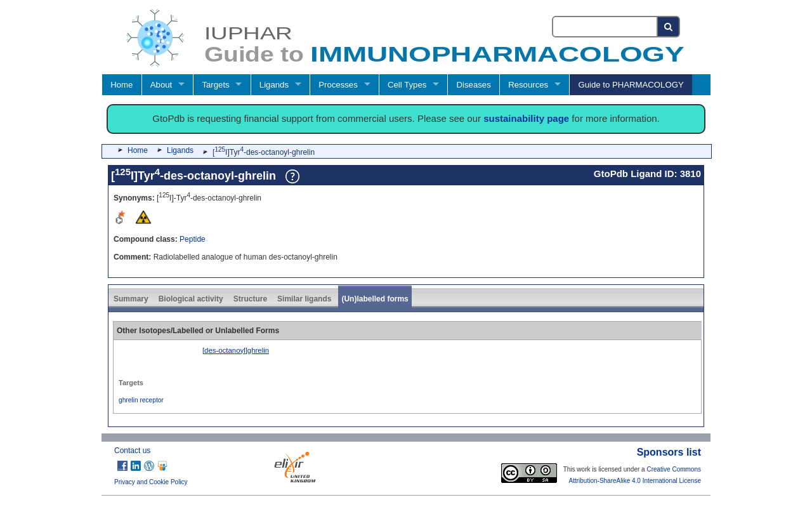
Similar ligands (304, 299)
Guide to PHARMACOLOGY (631, 85)
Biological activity (191, 299)
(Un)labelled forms (375, 299)
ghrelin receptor (141, 400)
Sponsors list (669, 452)
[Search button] (669, 27)
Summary (131, 299)
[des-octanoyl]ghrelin (236, 350)
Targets (215, 85)
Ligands (274, 85)
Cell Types (407, 85)
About (161, 85)
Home (121, 85)
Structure (250, 299)
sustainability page (526, 118)
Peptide (193, 239)
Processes (338, 85)
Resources (528, 85)
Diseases (474, 85)
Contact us (132, 451)
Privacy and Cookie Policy (151, 482)
